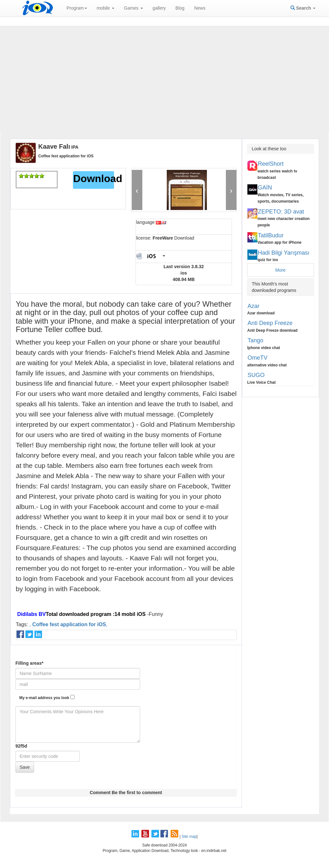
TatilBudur (271, 235)
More (280, 270)
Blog (180, 8)
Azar (254, 306)
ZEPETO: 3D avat (281, 212)
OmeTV (258, 358)
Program (77, 8)
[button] (137, 190)
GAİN (265, 188)
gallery (159, 8)
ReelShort (271, 164)
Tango (256, 340)
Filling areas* (29, 663)
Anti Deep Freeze (270, 323)
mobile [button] (106, 8)
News (200, 8)
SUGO (256, 375)
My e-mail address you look (47, 697)
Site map (189, 837)
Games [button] (133, 8)
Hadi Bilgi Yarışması (284, 253)
